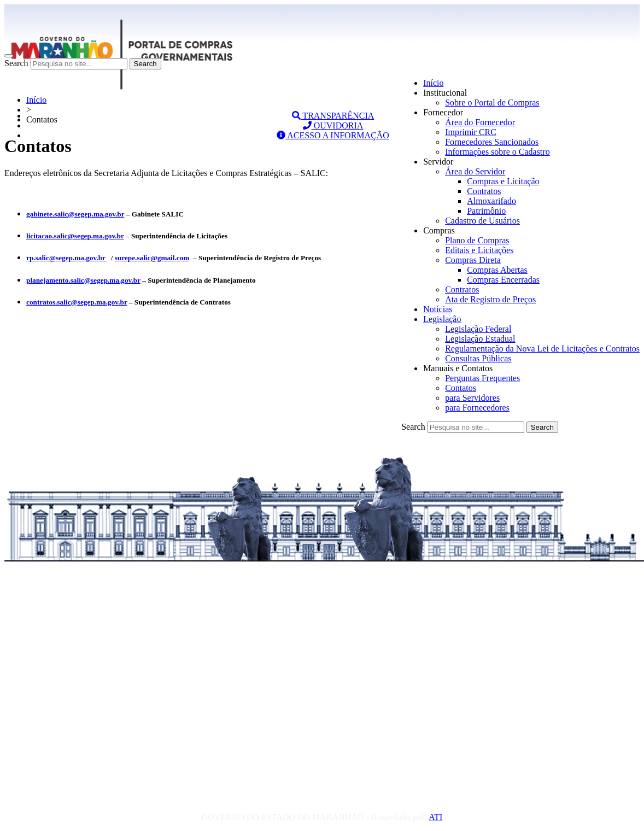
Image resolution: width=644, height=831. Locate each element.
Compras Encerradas (503, 280)
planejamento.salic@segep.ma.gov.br (83, 280)
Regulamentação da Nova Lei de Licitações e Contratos (542, 349)
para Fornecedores (477, 408)
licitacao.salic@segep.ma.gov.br (75, 236)
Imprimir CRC (471, 132)
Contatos (461, 388)
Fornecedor (443, 112)
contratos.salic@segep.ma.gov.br (77, 302)
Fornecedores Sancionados (492, 142)
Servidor (438, 162)
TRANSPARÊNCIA (333, 116)
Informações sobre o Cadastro (497, 152)
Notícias (438, 309)
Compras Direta (473, 260)
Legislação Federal (478, 329)
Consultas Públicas (478, 358)
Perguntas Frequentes (482, 378)
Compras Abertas (497, 270)
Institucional (445, 93)
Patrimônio (486, 211)
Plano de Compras (477, 240)
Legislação (442, 319)
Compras (439, 230)
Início (433, 83)
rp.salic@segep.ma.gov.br (67, 258)
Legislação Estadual (480, 339)
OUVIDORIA (333, 125)
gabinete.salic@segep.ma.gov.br (75, 214)
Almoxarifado (491, 201)
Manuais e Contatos (458, 368)
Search (16, 63)
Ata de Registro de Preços (490, 299)
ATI (435, 817)
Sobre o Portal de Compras (492, 103)
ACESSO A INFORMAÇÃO (333, 135)
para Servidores (472, 398)
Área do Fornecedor (480, 122)
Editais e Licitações (479, 250)
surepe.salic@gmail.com (152, 258)
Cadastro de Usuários (482, 221)
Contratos (484, 191)
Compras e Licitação (503, 181)
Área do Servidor (475, 171)
